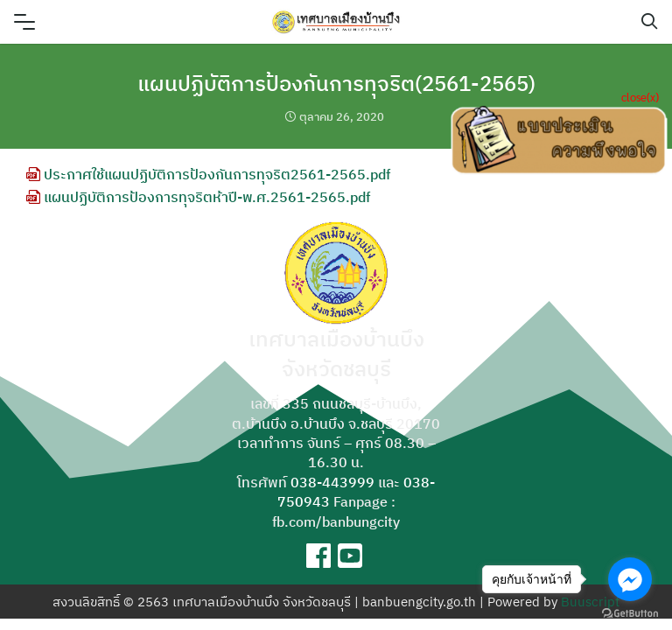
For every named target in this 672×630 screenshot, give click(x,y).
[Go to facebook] (630, 579)
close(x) (640, 97)
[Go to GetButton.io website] (630, 612)
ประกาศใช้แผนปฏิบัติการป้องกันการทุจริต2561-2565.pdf (208, 174)
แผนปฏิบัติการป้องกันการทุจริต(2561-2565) (336, 83)
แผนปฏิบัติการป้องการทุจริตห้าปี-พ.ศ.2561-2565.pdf (198, 197)
